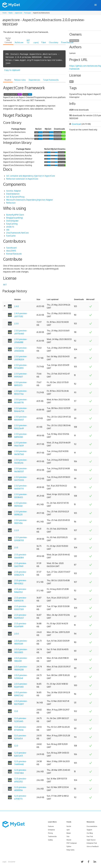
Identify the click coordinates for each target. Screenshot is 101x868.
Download (76, 124)
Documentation (92, 826)
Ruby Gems (70, 850)
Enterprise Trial (92, 843)
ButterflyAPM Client (15, 215)
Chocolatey (54, 42)
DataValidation (13, 194)
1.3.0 (16, 711)
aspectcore (18, 13)
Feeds (11, 13)
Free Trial (90, 836)
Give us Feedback (93, 846)
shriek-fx (10, 227)
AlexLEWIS (11, 251)
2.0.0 (17, 634)
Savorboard (11, 248)
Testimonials (52, 836)
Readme (8, 80)
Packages (27, 13)
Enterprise (51, 830)
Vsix (68, 836)
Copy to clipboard (12, 70)
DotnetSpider (12, 221)
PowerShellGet (67, 42)
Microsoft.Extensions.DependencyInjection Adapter (30, 200)
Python (69, 846)
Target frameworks (51, 80)
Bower (69, 833)
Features (51, 826)
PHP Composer (72, 843)
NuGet (69, 826)
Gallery (50, 840)
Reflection (11, 203)
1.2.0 (16, 746)
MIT (5, 285)
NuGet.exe (19, 42)
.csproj (36, 42)
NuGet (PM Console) (8, 40)
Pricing (50, 833)
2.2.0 (16, 530)
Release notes (20, 80)
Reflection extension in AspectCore (22, 179)
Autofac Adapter (14, 191)
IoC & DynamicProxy (15, 197)
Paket (44, 42)
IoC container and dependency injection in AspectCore (31, 176)
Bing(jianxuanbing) (15, 218)
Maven (69, 840)
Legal (4, 862)
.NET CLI (28, 41)
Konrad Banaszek (14, 254)
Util (8, 230)
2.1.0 (16, 547)
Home (4, 13)
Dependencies (34, 80)
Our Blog (90, 833)
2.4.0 (17, 306)
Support (89, 830)
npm (68, 830)
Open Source (91, 840)
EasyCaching (12, 224)
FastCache (11, 236)
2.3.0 (16, 324)
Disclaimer (12, 862)
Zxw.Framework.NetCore (17, 233)
